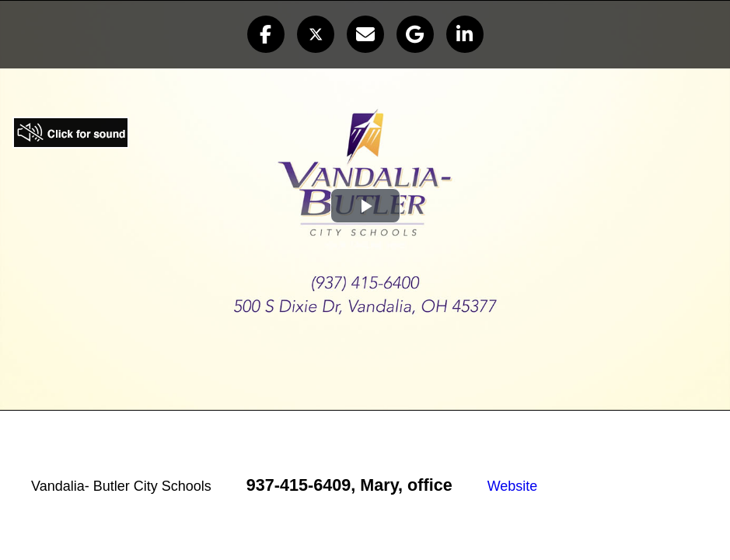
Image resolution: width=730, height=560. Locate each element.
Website (513, 486)
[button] (266, 34)
